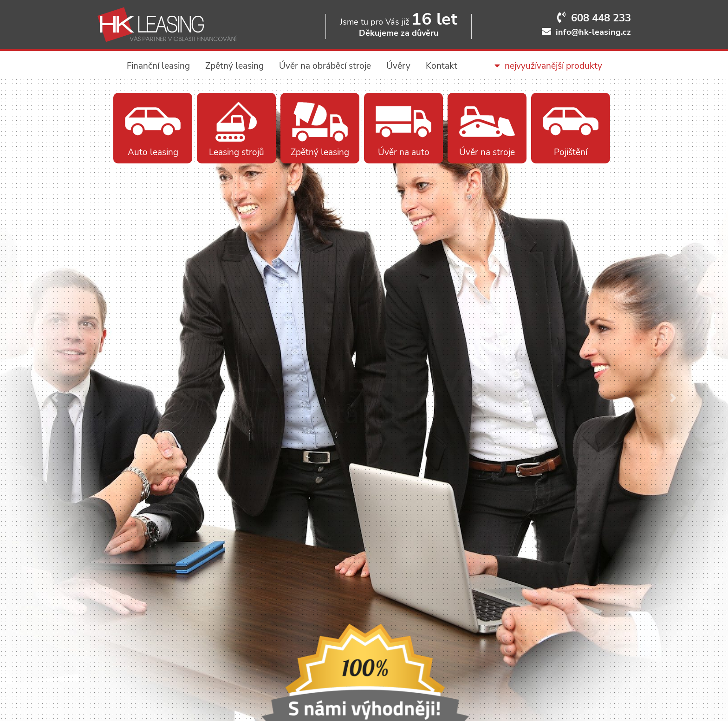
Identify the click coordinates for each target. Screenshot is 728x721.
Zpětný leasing (234, 66)
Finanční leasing (158, 66)
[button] (55, 398)
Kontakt (442, 66)
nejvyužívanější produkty (548, 66)
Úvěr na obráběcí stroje (325, 66)
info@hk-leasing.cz (593, 32)
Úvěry (398, 66)
